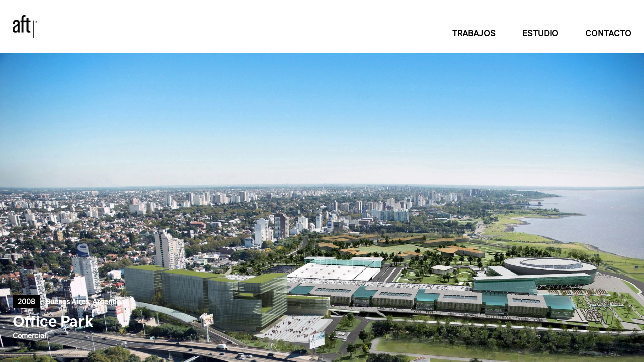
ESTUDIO (540, 33)
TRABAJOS (474, 33)
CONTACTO (608, 33)
